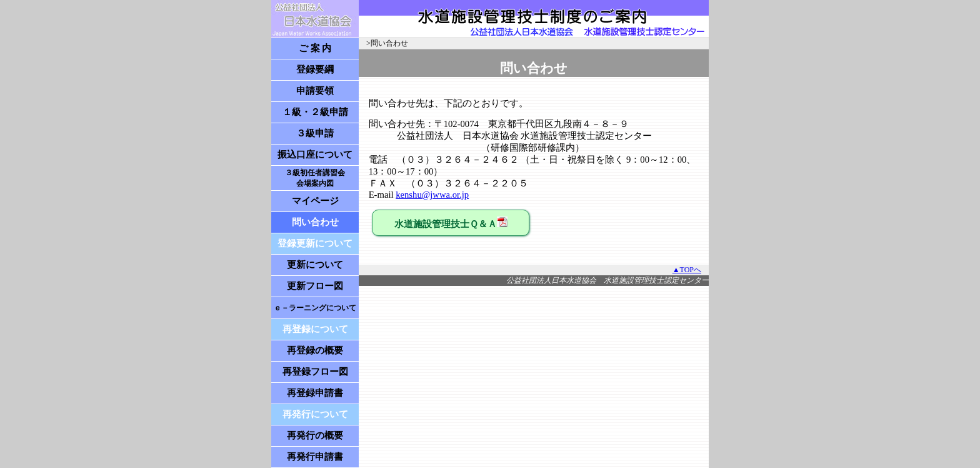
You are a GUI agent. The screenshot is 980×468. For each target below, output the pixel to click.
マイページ (315, 201)
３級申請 (315, 133)
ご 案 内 (315, 48)
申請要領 (315, 91)
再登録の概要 (315, 350)
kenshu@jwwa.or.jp (432, 195)
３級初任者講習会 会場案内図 (315, 178)
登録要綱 (315, 69)
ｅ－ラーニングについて (315, 308)
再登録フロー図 (315, 372)
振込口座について (315, 155)
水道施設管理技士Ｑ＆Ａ (451, 223)
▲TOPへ (687, 270)
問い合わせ (315, 222)
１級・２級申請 (315, 112)
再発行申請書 (315, 457)
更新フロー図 (315, 286)
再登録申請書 (315, 393)
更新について (315, 265)
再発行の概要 (315, 435)
